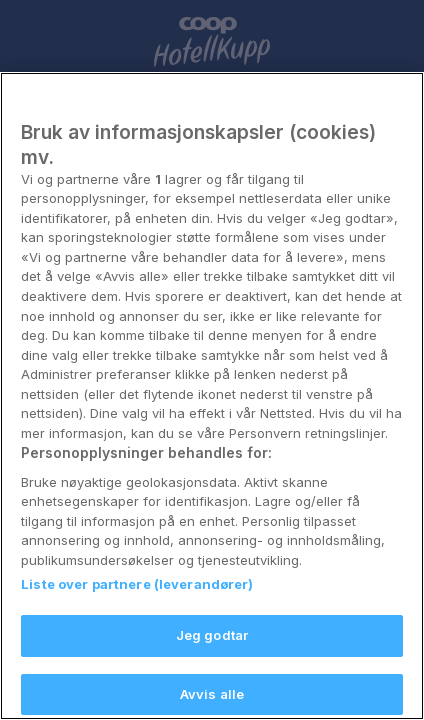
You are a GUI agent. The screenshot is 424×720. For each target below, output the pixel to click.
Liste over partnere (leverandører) (137, 644)
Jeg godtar (212, 694)
